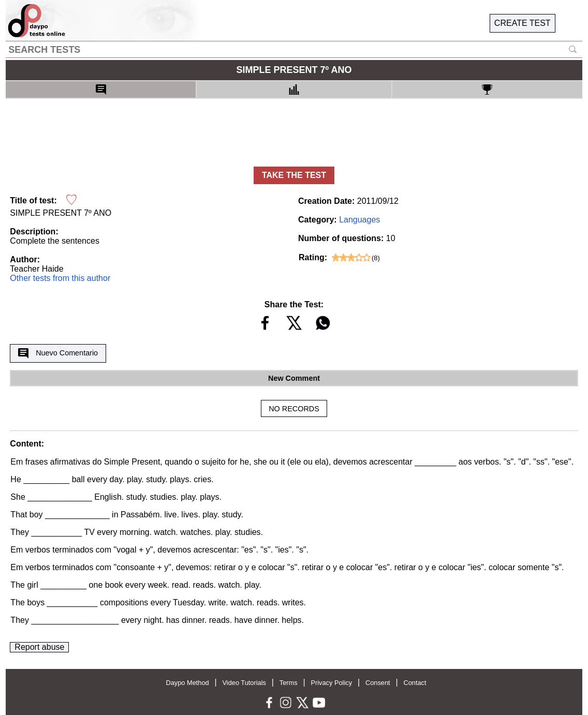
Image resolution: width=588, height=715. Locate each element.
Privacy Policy (331, 683)
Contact (415, 683)
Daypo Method (187, 683)
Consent (378, 683)
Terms (289, 683)
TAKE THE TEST (294, 175)
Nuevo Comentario (58, 353)
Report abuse (39, 647)
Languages (359, 220)
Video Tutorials (244, 683)
